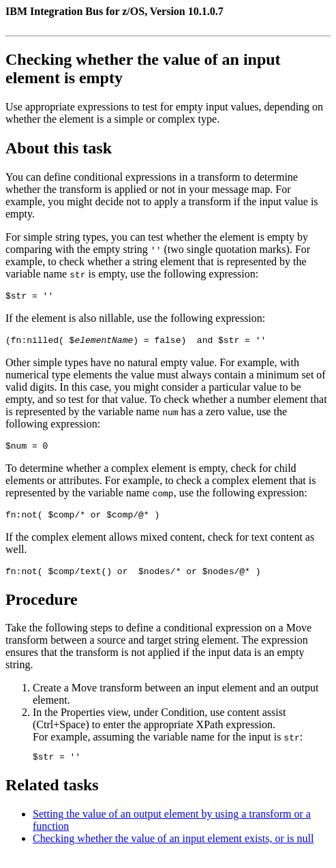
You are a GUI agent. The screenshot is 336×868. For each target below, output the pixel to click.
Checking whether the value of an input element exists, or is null (173, 851)
